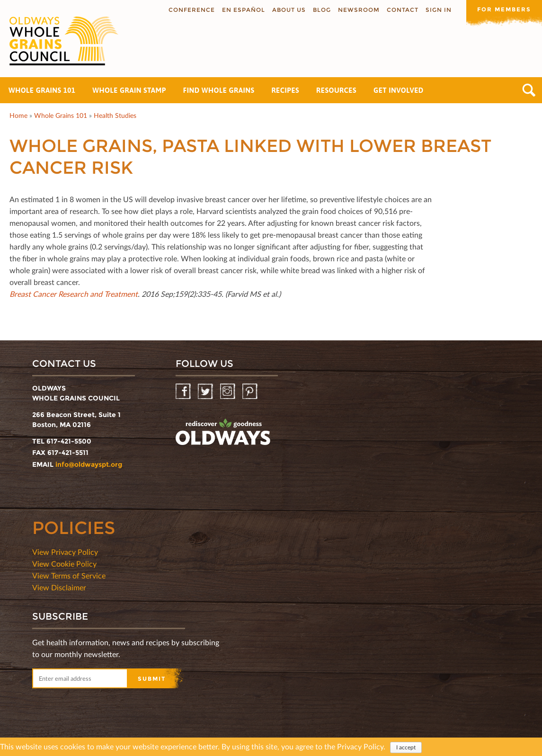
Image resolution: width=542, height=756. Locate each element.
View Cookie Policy (64, 564)
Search (529, 90)
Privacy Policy (360, 747)
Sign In (439, 10)
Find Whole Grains (219, 90)
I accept (406, 748)
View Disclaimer (59, 587)
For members (504, 9)
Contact (403, 10)
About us (289, 10)
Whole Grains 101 (42, 90)
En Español (244, 10)
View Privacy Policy (65, 552)
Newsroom (359, 10)
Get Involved (399, 90)
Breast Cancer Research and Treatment (74, 294)
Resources (336, 90)
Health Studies (115, 115)
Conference (192, 10)
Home (18, 115)
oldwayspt (223, 432)
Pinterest (251, 392)
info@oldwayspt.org (89, 464)
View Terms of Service (69, 575)
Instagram (228, 392)
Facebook (184, 392)
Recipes (285, 90)
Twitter (206, 392)
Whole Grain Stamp (129, 90)
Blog (322, 10)
